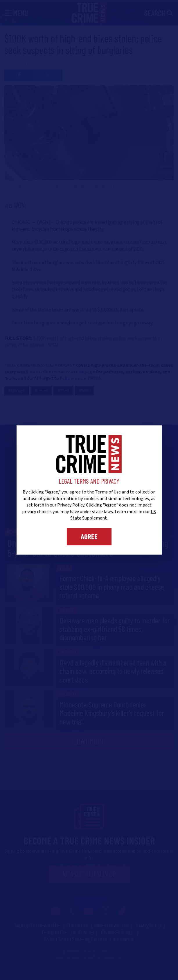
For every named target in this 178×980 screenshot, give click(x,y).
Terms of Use (108, 492)
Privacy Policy (71, 505)
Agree (89, 536)
